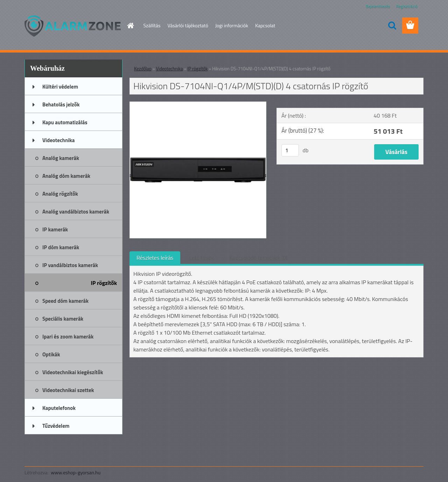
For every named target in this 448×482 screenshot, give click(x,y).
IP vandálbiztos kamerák (70, 265)
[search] (392, 26)
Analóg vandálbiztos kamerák (76, 212)
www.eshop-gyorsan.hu (76, 472)
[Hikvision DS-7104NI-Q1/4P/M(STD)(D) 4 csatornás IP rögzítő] (198, 105)
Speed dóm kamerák (65, 301)
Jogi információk (232, 25)
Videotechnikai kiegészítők (73, 372)
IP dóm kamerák (61, 247)
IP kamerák (55, 229)
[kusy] (290, 150)
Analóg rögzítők (60, 194)
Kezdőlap (143, 69)
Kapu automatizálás (65, 122)
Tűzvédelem (56, 426)
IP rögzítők (104, 283)
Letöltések (201, 258)
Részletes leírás (155, 258)
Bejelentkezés (378, 6)
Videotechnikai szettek (68, 390)
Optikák (51, 354)
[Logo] (73, 26)
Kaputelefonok (59, 408)
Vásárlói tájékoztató (188, 25)
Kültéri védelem (60, 87)
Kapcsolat (265, 25)
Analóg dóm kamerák (66, 176)
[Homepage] (130, 26)
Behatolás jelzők (61, 104)
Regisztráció (407, 6)
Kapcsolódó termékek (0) (258, 258)
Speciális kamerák (63, 319)
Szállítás (152, 25)
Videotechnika (58, 140)
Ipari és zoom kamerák (68, 337)
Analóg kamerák (61, 158)
